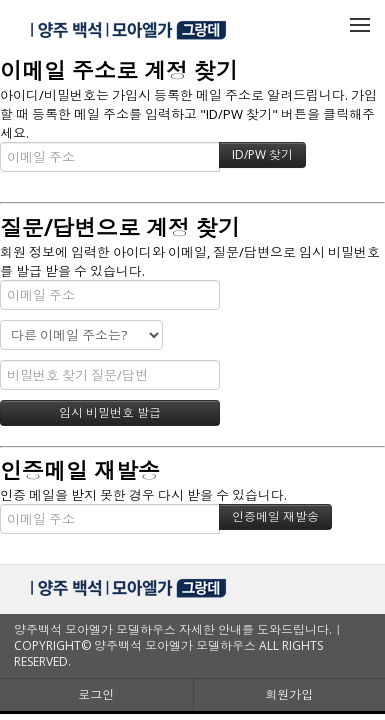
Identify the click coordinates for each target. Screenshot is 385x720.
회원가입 (289, 694)
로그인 (96, 694)
